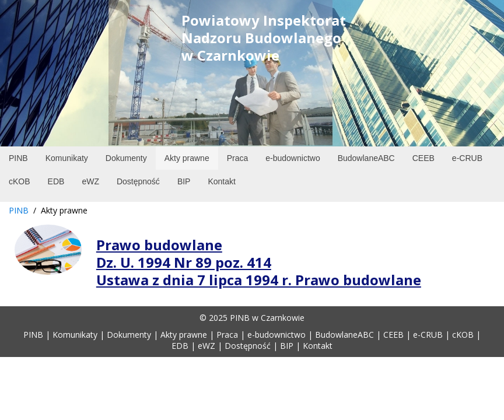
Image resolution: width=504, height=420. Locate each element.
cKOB (463, 335)
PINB (19, 210)
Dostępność (248, 346)
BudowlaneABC (344, 335)
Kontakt (318, 346)
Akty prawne (184, 335)
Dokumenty (129, 335)
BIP (287, 346)
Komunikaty (75, 335)
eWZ (206, 346)
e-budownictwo (276, 335)
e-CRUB (428, 335)
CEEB (393, 335)
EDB (180, 346)
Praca (227, 335)
